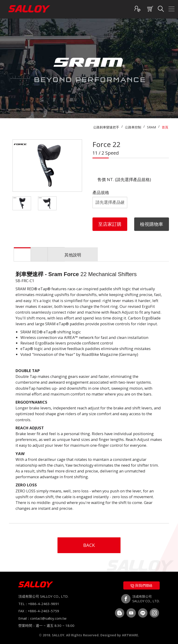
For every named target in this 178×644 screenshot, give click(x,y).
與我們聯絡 (141, 585)
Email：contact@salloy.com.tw (42, 618)
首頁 (165, 127)
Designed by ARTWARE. (120, 635)
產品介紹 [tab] (39, 255)
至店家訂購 (110, 224)
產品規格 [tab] (89, 255)
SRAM (151, 127)
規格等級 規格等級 (110, 202)
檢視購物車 (152, 224)
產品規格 (101, 192)
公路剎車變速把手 (106, 127)
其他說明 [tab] (140, 255)
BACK (89, 545)
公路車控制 (133, 127)
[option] (47, 166)
